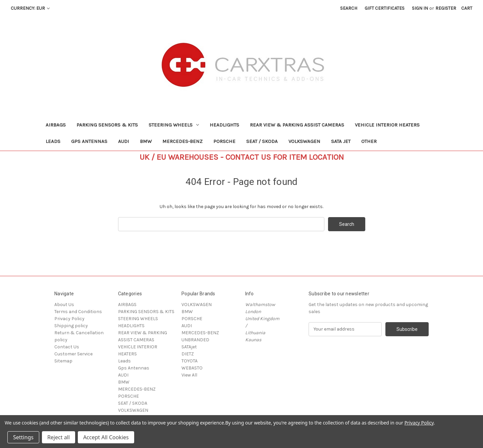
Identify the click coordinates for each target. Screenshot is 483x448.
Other (369, 141)
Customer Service (73, 354)
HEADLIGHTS (224, 125)
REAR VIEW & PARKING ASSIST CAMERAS (297, 125)
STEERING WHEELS (174, 125)
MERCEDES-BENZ (182, 141)
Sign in (420, 8)
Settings (23, 437)
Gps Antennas (89, 141)
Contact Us (67, 347)
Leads (53, 141)
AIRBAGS (56, 125)
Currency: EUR (30, 8)
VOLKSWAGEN (304, 141)
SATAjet (189, 347)
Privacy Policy (69, 319)
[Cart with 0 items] (467, 8)
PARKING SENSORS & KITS (107, 125)
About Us (64, 305)
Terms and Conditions (78, 312)
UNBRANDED (195, 340)
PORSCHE (224, 141)
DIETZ (188, 354)
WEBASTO (192, 368)
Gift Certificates (385, 8)
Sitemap (63, 361)
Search (349, 8)
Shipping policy (71, 326)
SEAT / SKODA (262, 141)
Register (446, 8)
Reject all (59, 437)
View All (189, 375)
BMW (146, 141)
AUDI (124, 141)
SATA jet (341, 141)
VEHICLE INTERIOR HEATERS (387, 125)
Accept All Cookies (106, 437)
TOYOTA (190, 361)
